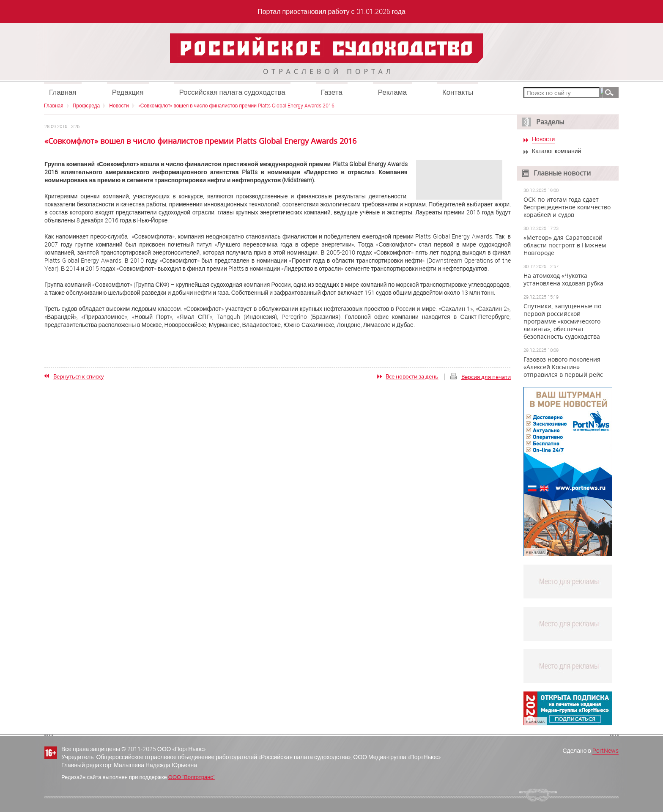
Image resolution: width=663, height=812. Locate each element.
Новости (119, 105)
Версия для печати (486, 377)
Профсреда (86, 105)
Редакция (128, 92)
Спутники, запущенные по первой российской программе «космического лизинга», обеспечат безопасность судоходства (562, 321)
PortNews (605, 750)
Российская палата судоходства (232, 92)
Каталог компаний (556, 151)
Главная (63, 92)
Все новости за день (412, 376)
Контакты (458, 92)
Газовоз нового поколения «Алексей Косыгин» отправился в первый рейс (563, 367)
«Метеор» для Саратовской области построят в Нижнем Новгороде (565, 245)
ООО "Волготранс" (192, 777)
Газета (332, 92)
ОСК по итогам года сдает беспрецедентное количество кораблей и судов (567, 207)
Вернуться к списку (79, 376)
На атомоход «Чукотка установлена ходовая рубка (563, 280)
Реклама (392, 92)
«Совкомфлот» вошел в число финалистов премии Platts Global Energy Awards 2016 (236, 105)
